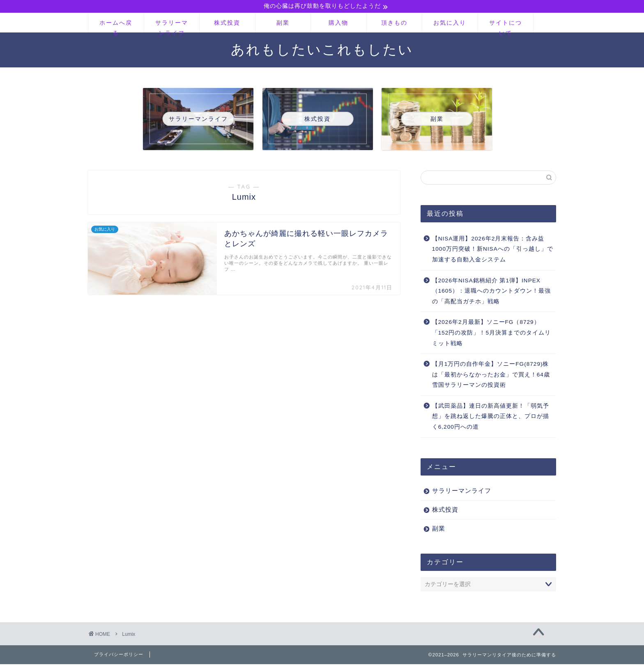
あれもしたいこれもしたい (322, 50)
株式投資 (227, 23)
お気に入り (450, 23)
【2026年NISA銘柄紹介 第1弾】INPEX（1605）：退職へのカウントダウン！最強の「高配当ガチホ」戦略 (491, 292)
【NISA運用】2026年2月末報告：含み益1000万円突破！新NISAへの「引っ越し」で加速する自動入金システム (493, 250)
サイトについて (506, 27)
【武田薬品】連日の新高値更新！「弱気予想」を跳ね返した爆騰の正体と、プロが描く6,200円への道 (491, 417)
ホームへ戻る (116, 27)
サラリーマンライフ (172, 27)
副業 (283, 23)
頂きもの (394, 23)
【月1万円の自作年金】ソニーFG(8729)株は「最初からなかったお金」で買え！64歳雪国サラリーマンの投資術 (491, 376)
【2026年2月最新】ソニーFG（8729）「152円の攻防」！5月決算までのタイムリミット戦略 (491, 334)
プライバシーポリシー (119, 655)
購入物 (338, 23)
